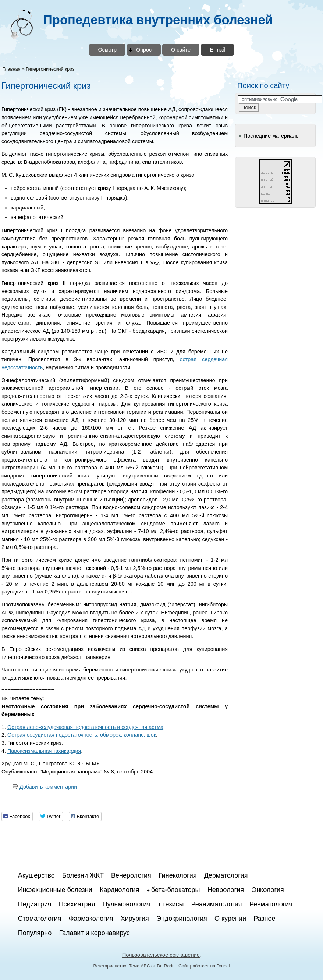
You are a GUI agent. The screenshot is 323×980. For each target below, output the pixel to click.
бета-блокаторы (176, 890)
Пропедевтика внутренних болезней (158, 20)
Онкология (268, 890)
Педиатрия (35, 904)
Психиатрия (77, 904)
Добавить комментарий (48, 787)
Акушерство (36, 875)
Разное (264, 919)
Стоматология (40, 919)
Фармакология (91, 919)
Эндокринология (182, 919)
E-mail (218, 50)
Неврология (226, 890)
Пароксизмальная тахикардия (44, 751)
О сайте (181, 50)
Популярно (35, 933)
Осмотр (107, 50)
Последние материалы (272, 136)
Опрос (144, 50)
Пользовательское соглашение (161, 955)
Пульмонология (127, 904)
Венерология (131, 875)
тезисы (173, 904)
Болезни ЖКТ (83, 875)
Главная (11, 69)
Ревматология (271, 904)
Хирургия (135, 919)
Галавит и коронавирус (94, 933)
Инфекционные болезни (55, 890)
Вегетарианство (110, 966)
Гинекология (178, 875)
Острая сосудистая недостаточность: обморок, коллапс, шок (82, 735)
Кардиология (119, 890)
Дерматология (226, 875)
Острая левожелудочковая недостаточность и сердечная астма (85, 727)
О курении (230, 919)
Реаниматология (217, 904)
